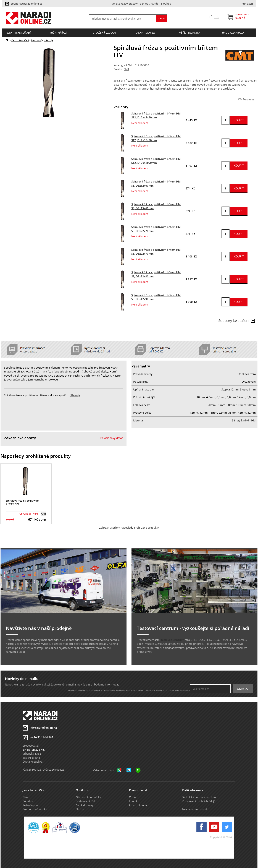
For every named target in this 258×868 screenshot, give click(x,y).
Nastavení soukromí (194, 809)
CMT (126, 69)
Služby (80, 809)
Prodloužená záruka (35, 809)
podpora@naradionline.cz (26, 4)
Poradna (28, 801)
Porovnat (248, 99)
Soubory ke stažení (237, 321)
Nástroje (48, 40)
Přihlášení (248, 4)
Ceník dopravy (85, 805)
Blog (25, 797)
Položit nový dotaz (112, 438)
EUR (217, 17)
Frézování (36, 40)
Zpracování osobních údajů (199, 801)
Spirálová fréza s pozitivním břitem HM (23, 502)
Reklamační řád (85, 801)
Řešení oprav (31, 805)
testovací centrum (173, 640)
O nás (133, 797)
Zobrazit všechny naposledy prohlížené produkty (129, 528)
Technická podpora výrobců (199, 797)
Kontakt (134, 801)
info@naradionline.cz (43, 728)
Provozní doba (138, 805)
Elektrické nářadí (20, 40)
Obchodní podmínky (88, 797)
